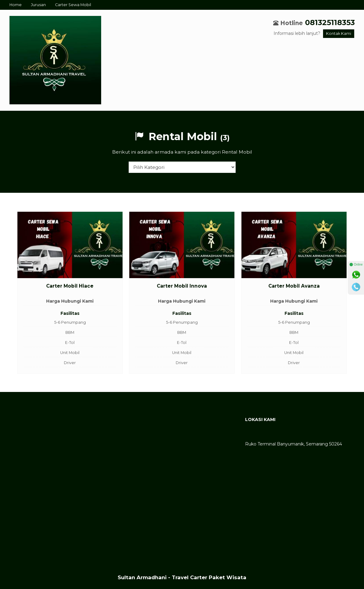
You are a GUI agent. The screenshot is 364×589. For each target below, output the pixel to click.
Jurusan (38, 5)
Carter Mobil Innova (182, 286)
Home (16, 5)
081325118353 (330, 22)
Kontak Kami (339, 34)
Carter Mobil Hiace (70, 286)
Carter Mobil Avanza (294, 286)
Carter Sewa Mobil (73, 5)
